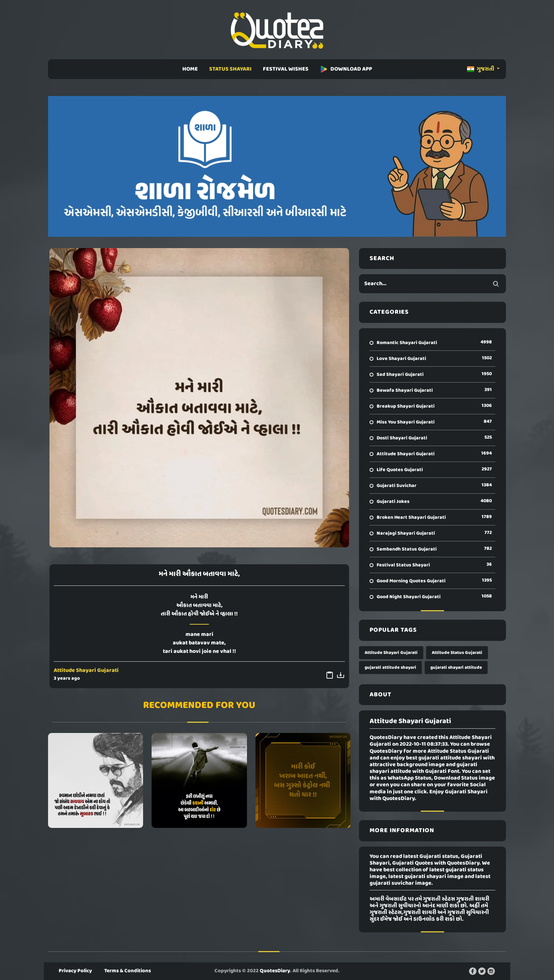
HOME (190, 69)
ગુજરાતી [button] (481, 69)
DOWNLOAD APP (346, 69)
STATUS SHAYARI (230, 69)
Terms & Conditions (128, 971)
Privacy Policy (75, 971)
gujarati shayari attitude (456, 668)
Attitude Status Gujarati (457, 653)
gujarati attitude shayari (390, 668)
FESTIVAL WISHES (286, 69)
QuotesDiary (275, 971)
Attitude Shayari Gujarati (86, 671)
